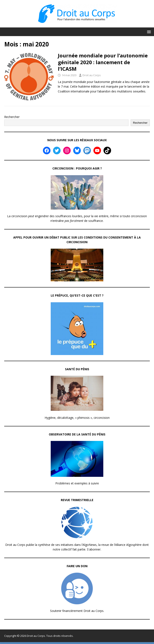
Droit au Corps (92, 75)
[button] (148, 32)
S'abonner (94, 549)
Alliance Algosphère (128, 545)
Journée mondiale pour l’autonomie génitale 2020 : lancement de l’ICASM (103, 62)
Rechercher (12, 117)
